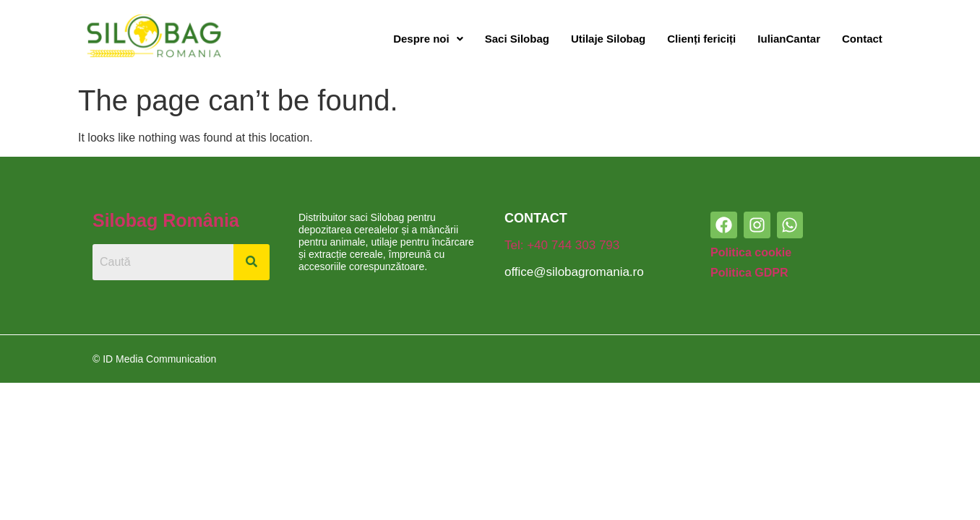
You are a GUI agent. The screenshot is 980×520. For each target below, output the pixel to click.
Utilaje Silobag (608, 39)
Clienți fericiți (701, 39)
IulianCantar (789, 39)
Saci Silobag (517, 39)
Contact (862, 39)
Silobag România (166, 220)
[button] (428, 39)
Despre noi (428, 39)
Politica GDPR (749, 273)
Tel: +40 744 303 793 (562, 245)
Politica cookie (751, 252)
